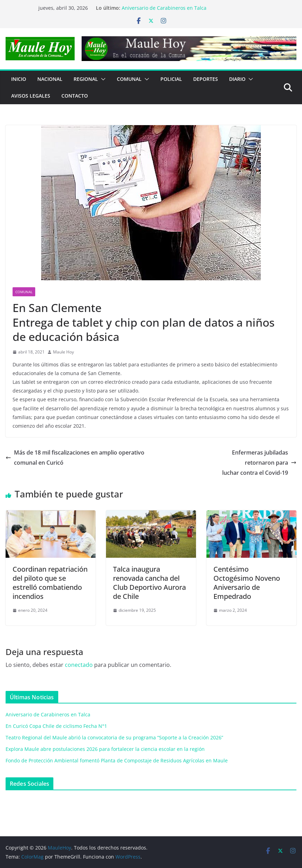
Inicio (19, 79)
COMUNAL (129, 79)
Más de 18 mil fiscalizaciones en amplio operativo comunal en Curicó (75, 458)
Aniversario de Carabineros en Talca (164, 8)
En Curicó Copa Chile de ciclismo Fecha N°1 (56, 726)
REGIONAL (86, 79)
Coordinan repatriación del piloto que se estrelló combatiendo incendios (50, 583)
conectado (79, 665)
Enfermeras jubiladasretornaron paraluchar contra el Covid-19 (259, 463)
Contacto (75, 96)
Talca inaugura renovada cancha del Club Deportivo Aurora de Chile (149, 583)
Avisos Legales (31, 96)
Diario (237, 79)
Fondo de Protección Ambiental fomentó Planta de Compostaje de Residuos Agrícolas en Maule (117, 760)
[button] (102, 79)
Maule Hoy (63, 352)
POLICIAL (171, 79)
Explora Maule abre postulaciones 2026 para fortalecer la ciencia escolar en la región (105, 749)
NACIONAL (50, 79)
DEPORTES (206, 79)
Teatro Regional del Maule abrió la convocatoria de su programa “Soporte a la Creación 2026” (114, 737)
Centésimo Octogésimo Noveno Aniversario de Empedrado (247, 583)
